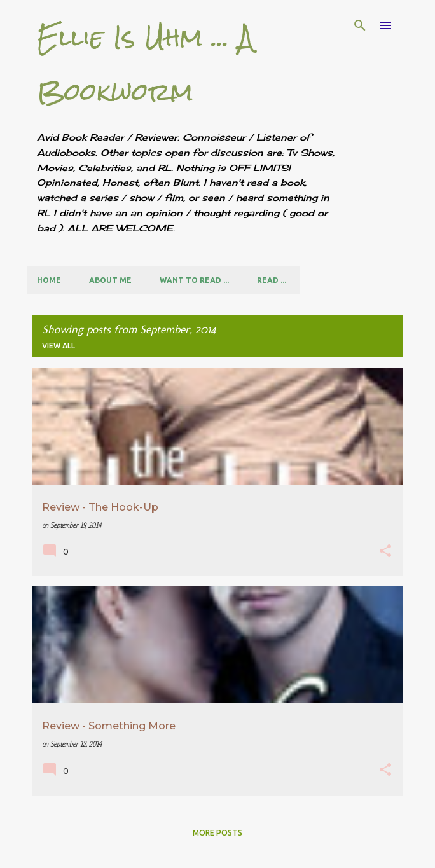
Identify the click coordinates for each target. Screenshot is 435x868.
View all (59, 346)
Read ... (272, 280)
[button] (385, 552)
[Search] (360, 25)
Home (49, 280)
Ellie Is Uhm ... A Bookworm (145, 65)
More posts (217, 833)
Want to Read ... (194, 280)
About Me (110, 280)
